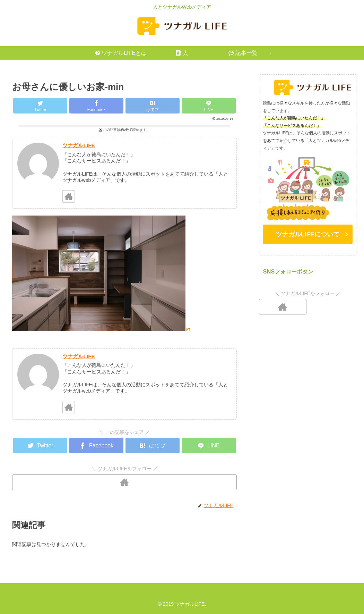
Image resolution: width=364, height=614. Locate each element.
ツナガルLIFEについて (308, 234)
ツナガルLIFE (79, 145)
